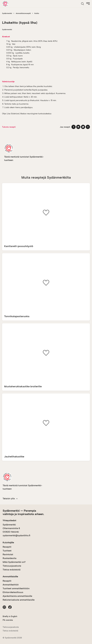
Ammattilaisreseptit (23, 13)
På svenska (8, 620)
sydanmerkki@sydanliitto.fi (16, 535)
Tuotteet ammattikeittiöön (16, 588)
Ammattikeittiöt (11, 585)
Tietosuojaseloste (12, 566)
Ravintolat (8, 554)
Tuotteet (7, 551)
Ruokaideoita (10, 558)
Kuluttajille (8, 542)
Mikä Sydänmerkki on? (14, 562)
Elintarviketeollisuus (13, 592)
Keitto (37, 13)
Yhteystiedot (9, 520)
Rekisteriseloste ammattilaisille (19, 600)
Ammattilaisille (10, 576)
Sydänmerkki (7, 13)
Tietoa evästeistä (12, 570)
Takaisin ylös (10, 499)
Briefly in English (10, 616)
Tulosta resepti (9, 127)
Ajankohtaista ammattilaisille (17, 596)
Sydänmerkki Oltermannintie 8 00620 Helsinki (11, 528)
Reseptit (7, 547)
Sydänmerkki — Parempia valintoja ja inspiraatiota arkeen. (23, 512)
